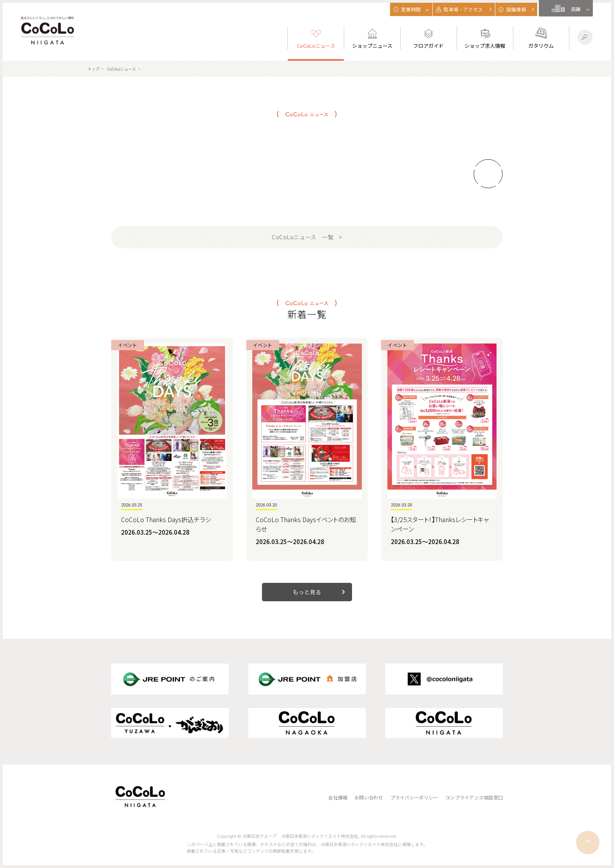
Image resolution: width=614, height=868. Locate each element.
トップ (94, 69)
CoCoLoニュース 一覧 (302, 237)
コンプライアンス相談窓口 (474, 797)
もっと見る (307, 592)
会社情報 (338, 797)
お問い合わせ (369, 797)
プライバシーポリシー (414, 797)
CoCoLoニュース (121, 69)
